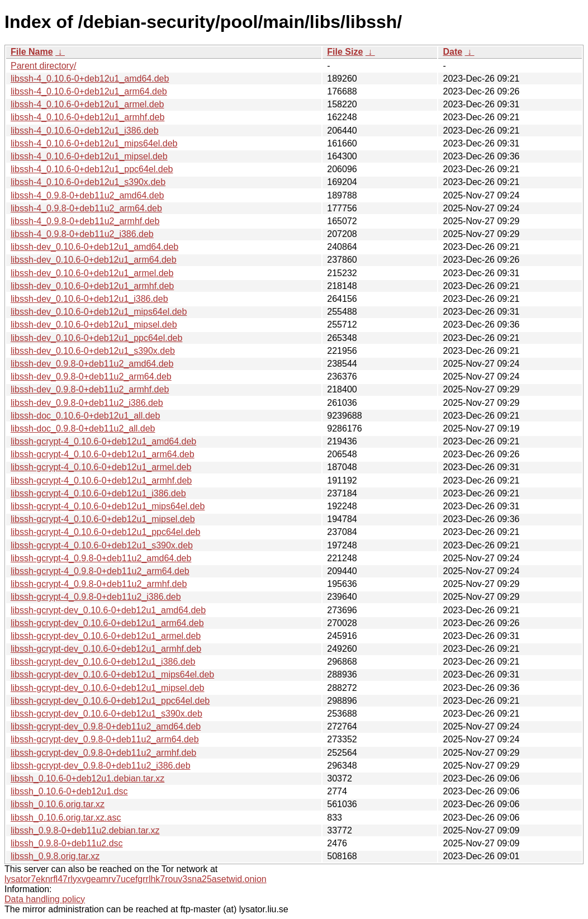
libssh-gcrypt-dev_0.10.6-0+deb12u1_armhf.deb (106, 649)
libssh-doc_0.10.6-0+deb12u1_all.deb (85, 416)
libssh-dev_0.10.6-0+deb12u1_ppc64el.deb (96, 338)
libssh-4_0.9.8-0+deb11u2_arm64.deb (86, 208)
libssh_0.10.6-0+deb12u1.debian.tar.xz (87, 778)
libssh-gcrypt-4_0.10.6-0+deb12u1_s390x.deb (102, 545)
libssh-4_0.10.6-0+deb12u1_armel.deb (87, 104)
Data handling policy (45, 899)
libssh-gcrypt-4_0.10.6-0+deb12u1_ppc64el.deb (105, 532)
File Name (32, 52)
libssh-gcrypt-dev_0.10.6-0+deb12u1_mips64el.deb (112, 674)
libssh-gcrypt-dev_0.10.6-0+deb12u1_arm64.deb (107, 623)
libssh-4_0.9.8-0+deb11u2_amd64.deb (87, 195)
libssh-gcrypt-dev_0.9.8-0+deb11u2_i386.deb (101, 766)
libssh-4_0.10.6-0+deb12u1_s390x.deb (88, 182)
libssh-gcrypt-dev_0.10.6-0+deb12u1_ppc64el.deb (110, 701)
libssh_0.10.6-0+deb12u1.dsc (69, 791)
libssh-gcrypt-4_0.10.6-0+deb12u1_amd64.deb (103, 441)
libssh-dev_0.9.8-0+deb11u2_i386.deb (87, 403)
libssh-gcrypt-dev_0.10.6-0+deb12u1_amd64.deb (108, 610)
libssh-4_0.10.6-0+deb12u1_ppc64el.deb (92, 169)
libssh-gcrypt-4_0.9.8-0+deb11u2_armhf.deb (99, 584)
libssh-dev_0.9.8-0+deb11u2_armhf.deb (90, 389)
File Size (345, 52)
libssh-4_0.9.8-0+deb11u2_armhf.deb (85, 221)
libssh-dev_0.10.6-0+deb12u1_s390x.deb (93, 351)
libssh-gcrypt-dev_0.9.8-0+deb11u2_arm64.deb (105, 739)
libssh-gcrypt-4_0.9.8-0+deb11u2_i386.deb (96, 597)
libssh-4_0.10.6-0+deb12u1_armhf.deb (87, 117)
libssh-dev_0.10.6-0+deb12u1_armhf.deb (92, 286)
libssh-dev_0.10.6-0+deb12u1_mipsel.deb (94, 325)
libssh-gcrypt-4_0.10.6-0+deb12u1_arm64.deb (103, 454)
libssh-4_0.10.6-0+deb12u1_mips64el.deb (94, 143)
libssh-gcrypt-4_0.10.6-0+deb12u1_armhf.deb (101, 480)
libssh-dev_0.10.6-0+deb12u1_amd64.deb (94, 247)
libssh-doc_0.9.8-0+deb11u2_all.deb (83, 428)
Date (452, 52)
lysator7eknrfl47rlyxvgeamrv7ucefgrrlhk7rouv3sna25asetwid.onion (136, 879)
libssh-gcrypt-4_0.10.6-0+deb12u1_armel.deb (101, 467)
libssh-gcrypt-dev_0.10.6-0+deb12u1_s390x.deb (106, 714)
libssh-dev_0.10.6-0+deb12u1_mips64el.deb (99, 312)
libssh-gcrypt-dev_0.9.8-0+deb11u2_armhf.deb (103, 753)
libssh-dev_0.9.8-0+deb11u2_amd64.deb (92, 364)
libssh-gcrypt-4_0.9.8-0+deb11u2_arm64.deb (100, 571)
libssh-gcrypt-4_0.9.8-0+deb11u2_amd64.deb (101, 558)
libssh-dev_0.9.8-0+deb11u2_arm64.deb (91, 376)
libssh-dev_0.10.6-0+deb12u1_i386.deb (89, 299)
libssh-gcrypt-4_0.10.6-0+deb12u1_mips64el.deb (108, 506)
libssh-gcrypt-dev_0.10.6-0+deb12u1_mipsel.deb (107, 688)
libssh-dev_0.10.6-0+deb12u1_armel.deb (92, 273)
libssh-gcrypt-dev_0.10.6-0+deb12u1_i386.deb (103, 662)
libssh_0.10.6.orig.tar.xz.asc (66, 818)
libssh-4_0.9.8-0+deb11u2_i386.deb (82, 234)
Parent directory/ (43, 66)
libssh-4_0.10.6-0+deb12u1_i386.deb (85, 131)
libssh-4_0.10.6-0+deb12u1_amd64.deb (90, 79)
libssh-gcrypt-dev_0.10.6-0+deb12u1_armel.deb (106, 636)
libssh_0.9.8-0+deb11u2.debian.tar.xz (85, 830)
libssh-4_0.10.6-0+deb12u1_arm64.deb (89, 91)
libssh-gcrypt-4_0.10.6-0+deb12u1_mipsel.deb (103, 519)
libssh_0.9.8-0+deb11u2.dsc (67, 843)
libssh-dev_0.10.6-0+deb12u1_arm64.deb (94, 260)
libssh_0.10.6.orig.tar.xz (58, 804)
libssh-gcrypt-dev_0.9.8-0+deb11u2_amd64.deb (106, 726)
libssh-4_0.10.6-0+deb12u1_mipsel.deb (89, 156)
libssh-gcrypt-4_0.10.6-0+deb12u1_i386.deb (98, 493)
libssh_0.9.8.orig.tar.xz (55, 856)
